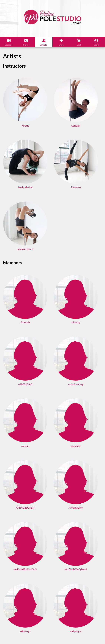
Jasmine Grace (52, 159)
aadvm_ (52, 267)
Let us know (15, 617)
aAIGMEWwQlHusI (17, 362)
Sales (21, 636)
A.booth (17, 219)
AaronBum (52, 506)
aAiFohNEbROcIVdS (87, 315)
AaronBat (87, 458)
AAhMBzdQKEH (17, 315)
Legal (11, 636)
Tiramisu (17, 159)
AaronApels (52, 458)
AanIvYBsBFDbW (87, 410)
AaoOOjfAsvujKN (17, 458)
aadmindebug (17, 267)
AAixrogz (52, 362)
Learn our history (18, 586)
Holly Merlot (87, 111)
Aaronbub (17, 506)
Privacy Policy (68, 636)
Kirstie (17, 111)
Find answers (63, 586)
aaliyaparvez (17, 410)
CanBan (52, 111)
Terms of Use (49, 636)
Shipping (33, 636)
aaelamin (87, 267)
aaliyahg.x (87, 362)
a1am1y (52, 219)
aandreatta (52, 410)
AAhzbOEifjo (52, 315)
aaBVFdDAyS (87, 219)
